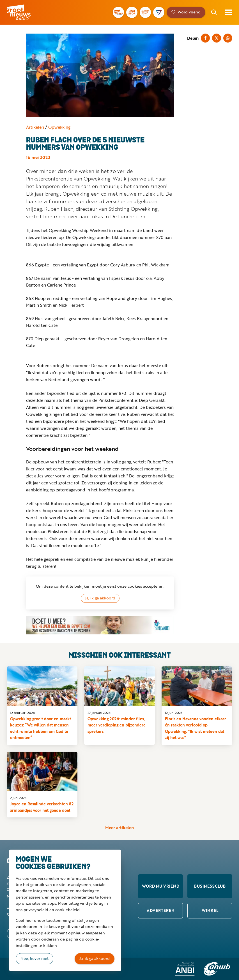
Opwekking (59, 127)
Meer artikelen (119, 828)
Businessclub (210, 886)
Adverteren (161, 910)
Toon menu (229, 12)
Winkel (210, 910)
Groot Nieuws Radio (26, 12)
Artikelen (35, 127)
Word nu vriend (161, 886)
